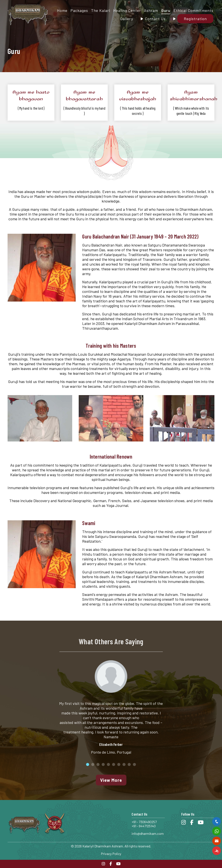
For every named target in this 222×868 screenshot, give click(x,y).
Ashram (151, 10)
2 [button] (93, 764)
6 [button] (114, 764)
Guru (166, 10)
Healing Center (127, 10)
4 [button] (103, 764)
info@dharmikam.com (148, 833)
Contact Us (155, 19)
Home (62, 10)
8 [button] (124, 764)
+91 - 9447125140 (144, 826)
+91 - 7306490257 (144, 822)
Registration (195, 19)
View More (111, 780)
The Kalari (101, 10)
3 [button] (98, 764)
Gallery (127, 19)
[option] (111, 708)
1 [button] (88, 764)
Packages (79, 10)
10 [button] (134, 764)
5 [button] (108, 764)
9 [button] (129, 764)
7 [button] (119, 764)
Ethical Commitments (193, 10)
